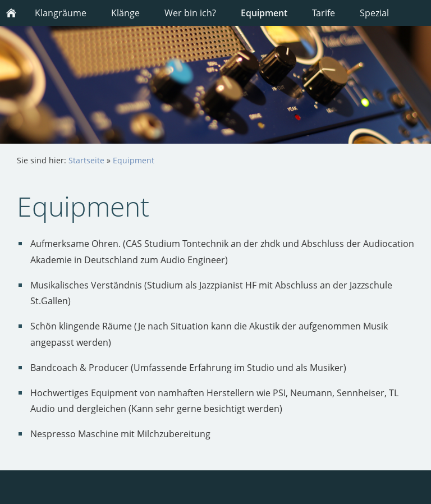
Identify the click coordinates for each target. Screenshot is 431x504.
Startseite (86, 160)
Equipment (134, 160)
